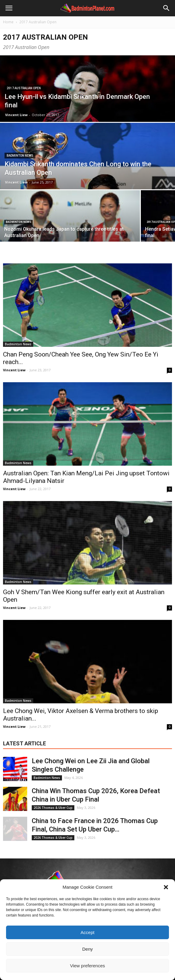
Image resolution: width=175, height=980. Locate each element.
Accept (88, 932)
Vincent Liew (16, 115)
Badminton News (20, 156)
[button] (166, 887)
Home (8, 22)
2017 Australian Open (24, 88)
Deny (87, 949)
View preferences (88, 966)
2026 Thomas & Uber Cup (53, 808)
